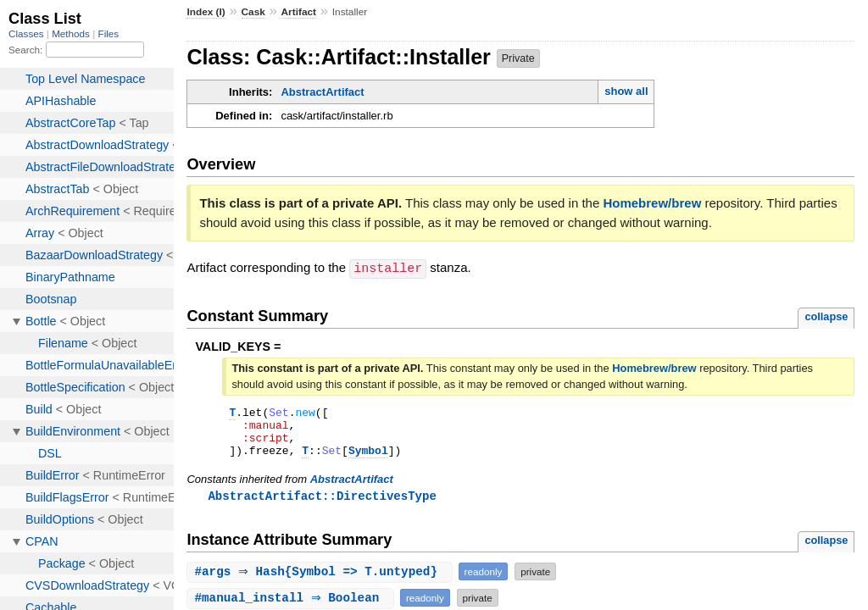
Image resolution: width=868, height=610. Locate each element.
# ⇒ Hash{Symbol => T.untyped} (321, 582)
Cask (253, 12)
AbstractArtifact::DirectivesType (322, 505)
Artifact (299, 12)
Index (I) (206, 12)
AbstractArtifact (322, 92)
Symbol (368, 459)
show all (626, 91)
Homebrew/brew (652, 203)
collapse (826, 316)
